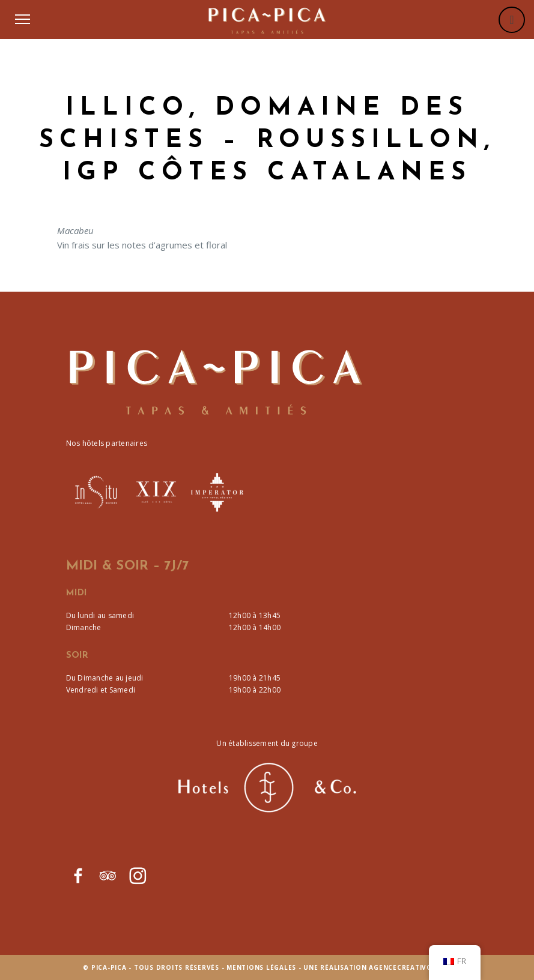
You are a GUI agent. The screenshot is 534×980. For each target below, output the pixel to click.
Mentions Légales (261, 967)
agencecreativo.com (410, 967)
